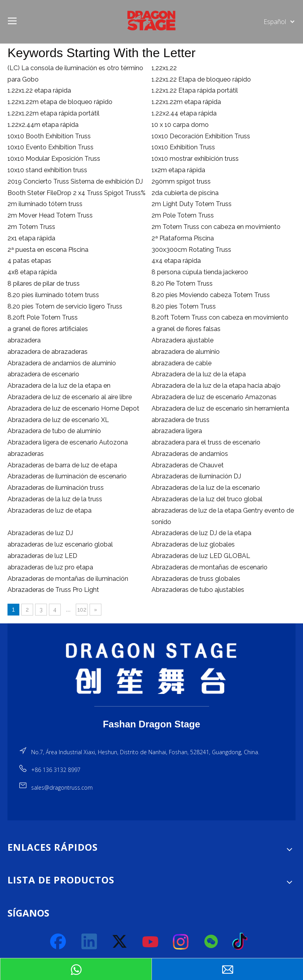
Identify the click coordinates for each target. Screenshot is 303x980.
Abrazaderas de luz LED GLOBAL (201, 556)
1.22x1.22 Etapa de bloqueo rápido (201, 79)
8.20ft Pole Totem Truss (43, 317)
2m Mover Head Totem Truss (50, 215)
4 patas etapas (29, 261)
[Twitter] (120, 942)
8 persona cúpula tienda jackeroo (200, 272)
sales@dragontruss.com (62, 788)
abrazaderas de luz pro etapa (50, 567)
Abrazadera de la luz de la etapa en (59, 386)
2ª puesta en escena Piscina (48, 250)
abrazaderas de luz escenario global (60, 544)
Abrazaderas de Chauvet (188, 465)
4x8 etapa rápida (32, 272)
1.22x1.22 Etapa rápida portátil (195, 90)
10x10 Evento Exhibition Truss (50, 147)
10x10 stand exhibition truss (47, 170)
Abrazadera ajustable (182, 340)
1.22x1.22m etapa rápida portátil (53, 113)
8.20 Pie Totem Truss (182, 284)
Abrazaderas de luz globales (193, 544)
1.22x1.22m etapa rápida (186, 102)
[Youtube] (151, 942)
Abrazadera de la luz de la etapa (199, 374)
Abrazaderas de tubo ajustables (198, 590)
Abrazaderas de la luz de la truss (55, 499)
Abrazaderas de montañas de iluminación (68, 579)
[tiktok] (242, 942)
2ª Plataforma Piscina (183, 238)
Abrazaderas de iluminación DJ (196, 476)
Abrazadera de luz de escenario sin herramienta (220, 408)
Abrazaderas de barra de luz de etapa (62, 465)
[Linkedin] (90, 942)
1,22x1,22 (164, 68)
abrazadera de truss (180, 420)
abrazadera (24, 340)
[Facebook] (59, 942)
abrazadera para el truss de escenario (206, 442)
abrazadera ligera (177, 431)
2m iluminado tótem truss (45, 204)
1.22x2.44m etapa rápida (43, 125)
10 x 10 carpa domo (180, 125)
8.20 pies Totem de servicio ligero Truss (65, 306)
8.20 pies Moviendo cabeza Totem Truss (211, 295)
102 (82, 610)
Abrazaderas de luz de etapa (50, 510)
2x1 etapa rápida (31, 238)
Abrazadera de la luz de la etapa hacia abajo (216, 386)
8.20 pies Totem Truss (184, 306)
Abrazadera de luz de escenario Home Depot (73, 408)
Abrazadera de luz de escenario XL (58, 420)
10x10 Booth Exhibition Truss (49, 136)
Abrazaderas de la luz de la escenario (206, 488)
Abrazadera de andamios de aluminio (62, 363)
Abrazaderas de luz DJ (40, 533)
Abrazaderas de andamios (190, 454)
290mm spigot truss (181, 181)
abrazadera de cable (181, 363)
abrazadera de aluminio (186, 352)
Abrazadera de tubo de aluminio (54, 431)
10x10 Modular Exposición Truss (54, 159)
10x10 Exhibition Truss (183, 147)
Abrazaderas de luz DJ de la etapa (201, 533)
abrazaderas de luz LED (42, 556)
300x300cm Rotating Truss (191, 250)
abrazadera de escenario (43, 374)
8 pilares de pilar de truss (44, 284)
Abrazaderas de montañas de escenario (209, 567)
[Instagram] (181, 942)
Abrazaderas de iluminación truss (56, 488)
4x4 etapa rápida (176, 261)
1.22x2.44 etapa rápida (184, 113)
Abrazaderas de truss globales (196, 579)
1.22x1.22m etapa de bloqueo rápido (60, 102)
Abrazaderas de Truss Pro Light (53, 590)
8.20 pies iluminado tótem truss (53, 295)
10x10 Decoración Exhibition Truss (201, 136)
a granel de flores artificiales (48, 329)
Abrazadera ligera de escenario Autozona (68, 442)
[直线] (152, 706)
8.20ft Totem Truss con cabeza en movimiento (220, 317)
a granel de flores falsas (186, 329)
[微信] (211, 942)
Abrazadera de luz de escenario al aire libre (70, 397)
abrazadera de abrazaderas (48, 352)
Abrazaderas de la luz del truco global (207, 499)
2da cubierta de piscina (185, 193)
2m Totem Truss (31, 227)
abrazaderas (26, 454)
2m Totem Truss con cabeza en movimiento (216, 227)
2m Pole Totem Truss (183, 215)
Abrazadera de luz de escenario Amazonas (214, 397)
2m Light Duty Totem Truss (192, 204)
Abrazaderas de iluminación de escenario (67, 476)
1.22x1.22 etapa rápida (39, 90)
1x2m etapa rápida (178, 170)
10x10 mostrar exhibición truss (195, 159)
